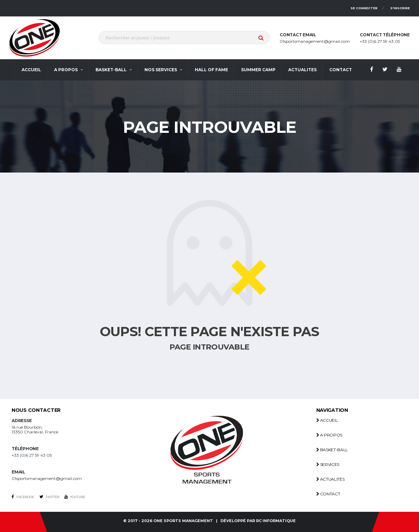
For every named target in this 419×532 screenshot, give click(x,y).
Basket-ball (111, 70)
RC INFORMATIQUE (276, 521)
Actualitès (331, 479)
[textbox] (184, 38)
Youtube (75, 497)
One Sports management (183, 521)
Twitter (49, 497)
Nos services (161, 70)
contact (341, 70)
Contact (328, 494)
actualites (302, 70)
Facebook (23, 497)
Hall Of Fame (211, 70)
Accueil (31, 70)
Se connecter (364, 8)
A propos (66, 70)
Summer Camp (258, 70)
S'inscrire (400, 8)
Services (328, 464)
